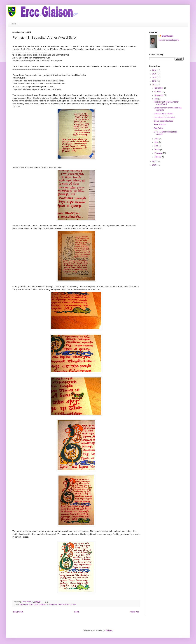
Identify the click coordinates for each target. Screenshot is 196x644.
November (159, 88)
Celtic (31, 604)
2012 (155, 85)
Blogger (109, 630)
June (157, 139)
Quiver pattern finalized (164, 121)
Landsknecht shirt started (164, 117)
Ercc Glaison (167, 36)
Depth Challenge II (41, 604)
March (157, 150)
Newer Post (18, 612)
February (158, 153)
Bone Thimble (160, 125)
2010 (155, 165)
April (157, 146)
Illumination (53, 604)
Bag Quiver (159, 128)
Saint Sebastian (64, 604)
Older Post (135, 612)
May (156, 142)
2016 (155, 70)
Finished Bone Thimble (164, 114)
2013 (155, 81)
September (159, 95)
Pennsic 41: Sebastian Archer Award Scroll (166, 103)
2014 (155, 78)
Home (13, 24)
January (158, 157)
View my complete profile (169, 40)
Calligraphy (24, 604)
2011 (155, 161)
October (158, 92)
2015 (155, 74)
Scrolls (73, 604)
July (156, 99)
